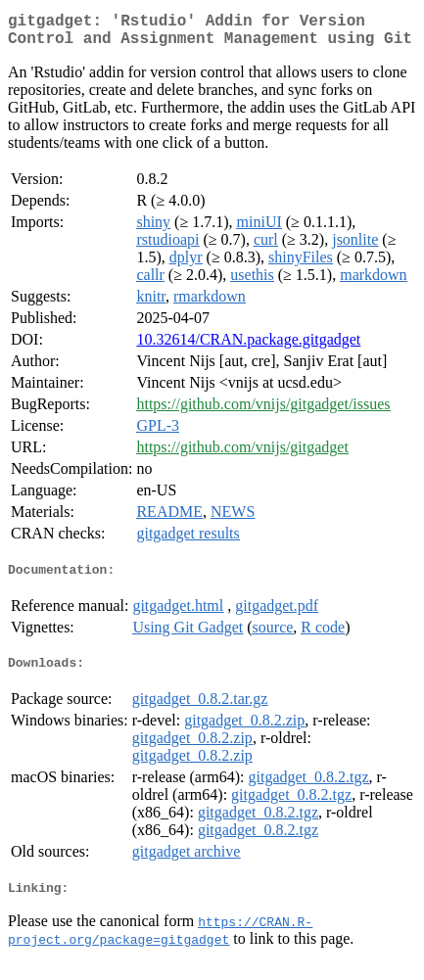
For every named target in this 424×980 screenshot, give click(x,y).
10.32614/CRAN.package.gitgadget (248, 347)
